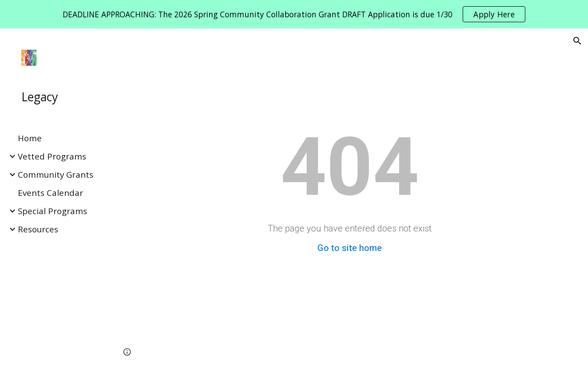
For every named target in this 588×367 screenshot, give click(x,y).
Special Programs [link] (52, 211)
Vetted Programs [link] (52, 156)
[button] (577, 41)
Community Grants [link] (56, 174)
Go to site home (350, 248)
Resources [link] (38, 229)
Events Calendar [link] (50, 193)
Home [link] (30, 138)
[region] (294, 14)
